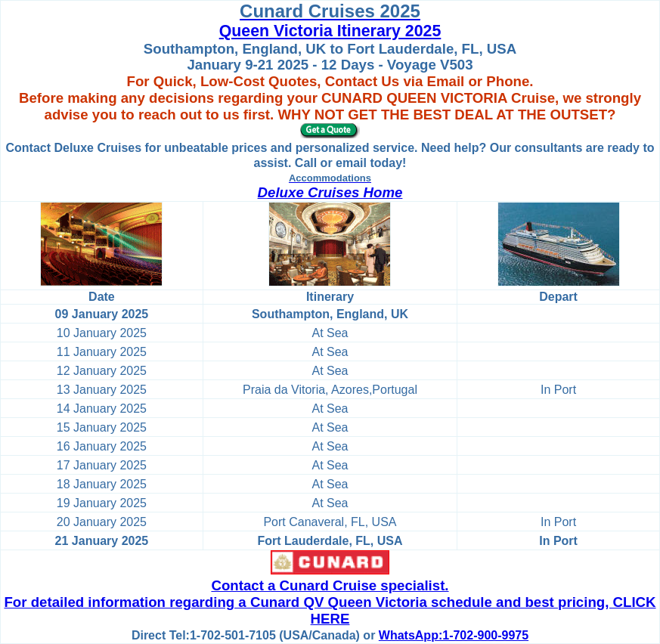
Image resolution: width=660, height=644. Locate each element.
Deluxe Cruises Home (330, 192)
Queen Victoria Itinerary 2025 (330, 31)
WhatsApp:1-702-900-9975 (454, 635)
